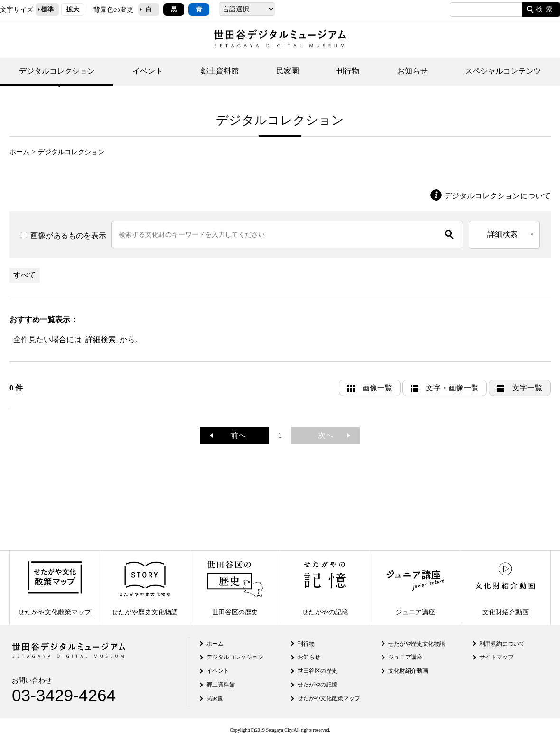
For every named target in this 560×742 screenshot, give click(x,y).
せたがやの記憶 (325, 588)
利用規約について (502, 644)
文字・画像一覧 (452, 388)
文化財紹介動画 (505, 588)
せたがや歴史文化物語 (145, 588)
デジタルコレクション (57, 71)
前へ (234, 435)
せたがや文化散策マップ (55, 588)
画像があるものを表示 (64, 236)
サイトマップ (496, 657)
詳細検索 (101, 339)
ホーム (19, 152)
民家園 (288, 71)
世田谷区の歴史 (235, 588)
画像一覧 (377, 388)
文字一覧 (527, 388)
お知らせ (412, 71)
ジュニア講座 (415, 588)
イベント (148, 71)
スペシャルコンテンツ (503, 71)
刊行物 (348, 71)
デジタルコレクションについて (497, 196)
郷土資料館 (220, 71)
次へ (329, 435)
